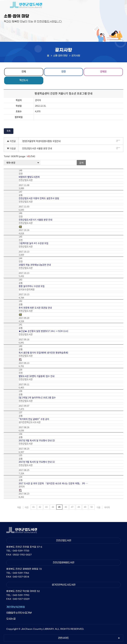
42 (40, 507)
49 (85, 507)
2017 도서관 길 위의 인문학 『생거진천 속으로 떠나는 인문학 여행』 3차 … (53, 483)
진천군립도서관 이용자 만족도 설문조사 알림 (39, 198)
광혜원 (103, 71)
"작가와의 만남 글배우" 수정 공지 (34, 419)
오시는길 (11, 619)
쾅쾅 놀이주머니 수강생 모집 (32, 286)
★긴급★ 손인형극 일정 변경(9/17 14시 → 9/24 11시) (43, 331)
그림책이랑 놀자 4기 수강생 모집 (33, 243)
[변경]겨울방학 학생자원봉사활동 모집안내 (41, 141)
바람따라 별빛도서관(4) (29, 177)
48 (79, 507)
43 (46, 507)
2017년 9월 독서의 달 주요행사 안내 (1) (37, 462)
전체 (24, 71)
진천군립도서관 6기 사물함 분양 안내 (35, 220)
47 (72, 507)
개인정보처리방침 (16, 607)
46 (66, 507)
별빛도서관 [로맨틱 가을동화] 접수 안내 (37, 376)
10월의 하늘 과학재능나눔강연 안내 (35, 265)
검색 (81, 163)
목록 (9, 131)
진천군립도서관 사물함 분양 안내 (37, 148)
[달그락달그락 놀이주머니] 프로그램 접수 (37, 398)
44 (53, 507)
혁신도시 (24, 80)
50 (92, 507)
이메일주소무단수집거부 (19, 613)
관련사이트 (63, 638)
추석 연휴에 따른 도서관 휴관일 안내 (35, 308)
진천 (63, 71)
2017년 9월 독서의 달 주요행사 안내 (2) (37, 440)
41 (34, 507)
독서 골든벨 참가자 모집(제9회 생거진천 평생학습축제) (43, 353)
